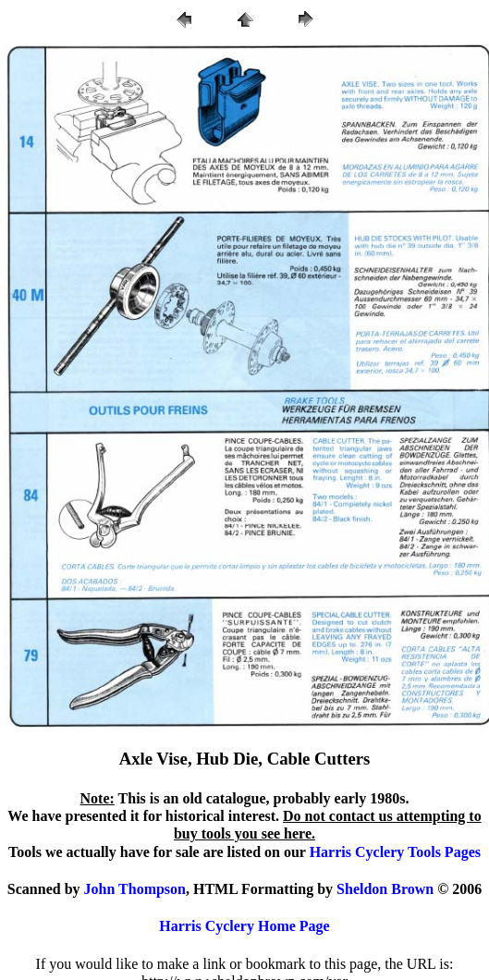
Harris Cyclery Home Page (244, 926)
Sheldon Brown (385, 889)
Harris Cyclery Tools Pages (395, 852)
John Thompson (135, 889)
